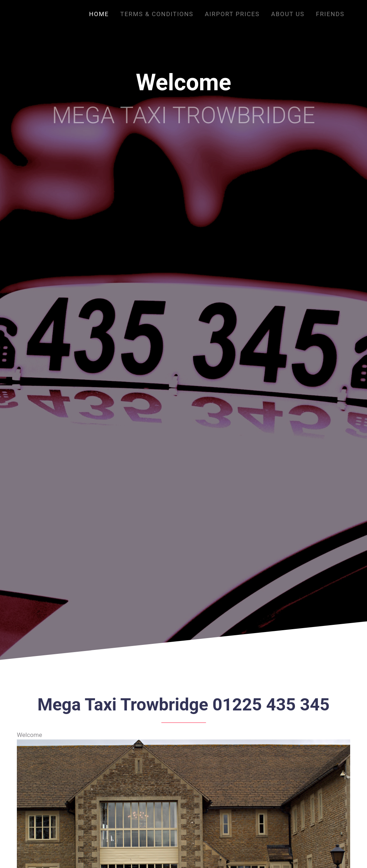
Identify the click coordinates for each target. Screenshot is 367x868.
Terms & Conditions (157, 14)
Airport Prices (232, 14)
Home (99, 14)
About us (288, 14)
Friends (330, 14)
